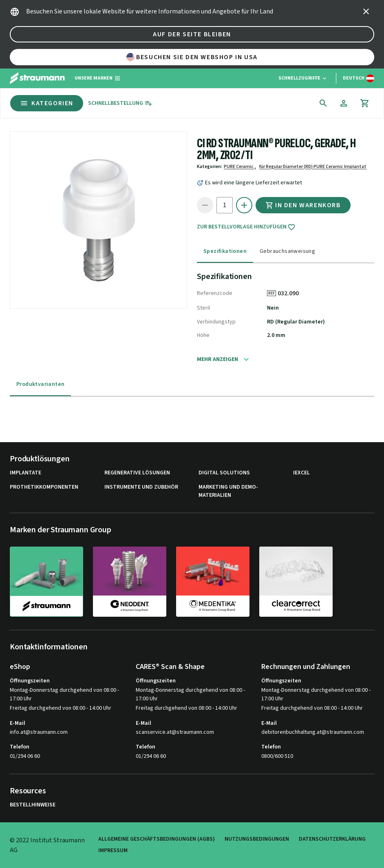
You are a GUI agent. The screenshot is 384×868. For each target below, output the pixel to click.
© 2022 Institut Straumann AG (47, 845)
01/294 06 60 (25, 756)
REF (271, 293)
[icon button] (366, 11)
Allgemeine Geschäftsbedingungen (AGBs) (157, 839)
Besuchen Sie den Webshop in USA (192, 57)
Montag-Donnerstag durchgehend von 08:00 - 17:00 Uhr (64, 694)
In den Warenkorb (303, 205)
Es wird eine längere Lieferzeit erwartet (254, 183)
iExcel (301, 473)
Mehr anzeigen (217, 359)
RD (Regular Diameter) (296, 322)
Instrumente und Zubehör (141, 487)
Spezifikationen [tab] (225, 251)
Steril (203, 308)
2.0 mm (276, 335)
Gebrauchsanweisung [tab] (287, 251)
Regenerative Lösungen (137, 473)
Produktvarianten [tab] (40, 384)
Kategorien (47, 103)
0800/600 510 (277, 756)
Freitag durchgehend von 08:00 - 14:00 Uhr (61, 708)
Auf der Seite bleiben (192, 34)
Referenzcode (215, 293)
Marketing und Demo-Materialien (228, 491)
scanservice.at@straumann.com (175, 732)
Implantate (25, 473)
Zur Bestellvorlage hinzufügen (246, 227)
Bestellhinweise (33, 805)
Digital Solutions (224, 473)
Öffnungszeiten (30, 681)
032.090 (291, 293)
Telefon (20, 747)
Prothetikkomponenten (44, 487)
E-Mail (18, 723)
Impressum (113, 851)
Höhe (203, 335)
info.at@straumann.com (39, 732)
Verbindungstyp (216, 322)
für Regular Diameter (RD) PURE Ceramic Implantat (313, 167)
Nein (273, 308)
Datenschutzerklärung (332, 839)
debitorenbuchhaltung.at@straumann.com (313, 732)
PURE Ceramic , (240, 167)
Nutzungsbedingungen (257, 839)
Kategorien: (210, 167)
